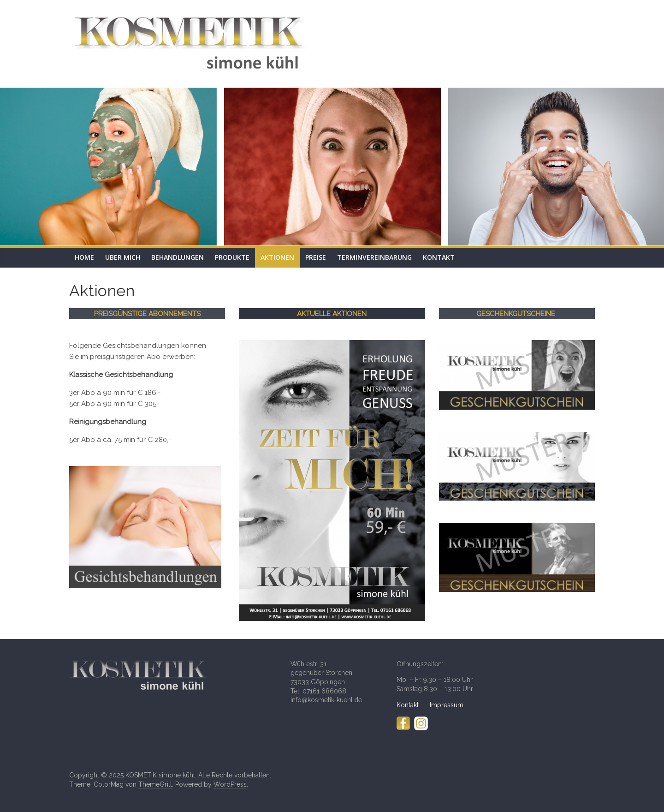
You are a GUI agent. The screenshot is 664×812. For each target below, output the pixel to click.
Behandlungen (178, 257)
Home (84, 257)
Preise (316, 257)
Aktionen (277, 257)
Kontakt (439, 257)
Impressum (447, 705)
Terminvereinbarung (374, 257)
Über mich (123, 257)
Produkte (232, 257)
